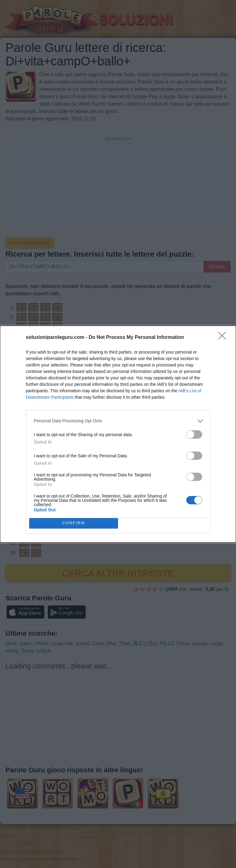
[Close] (224, 337)
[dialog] (118, 434)
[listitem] (118, 421)
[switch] (194, 434)
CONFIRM (74, 523)
